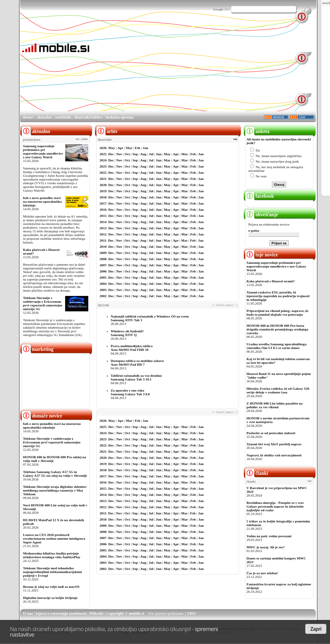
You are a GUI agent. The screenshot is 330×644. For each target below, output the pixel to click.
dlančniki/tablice (88, 117)
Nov (119, 154)
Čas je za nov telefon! (262, 573)
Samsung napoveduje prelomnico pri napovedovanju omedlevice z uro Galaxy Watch (43, 152)
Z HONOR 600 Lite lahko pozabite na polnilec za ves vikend (275, 405)
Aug (143, 154)
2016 (103, 210)
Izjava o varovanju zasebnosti (61, 613)
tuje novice (262, 255)
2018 (103, 197)
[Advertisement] (171, 67)
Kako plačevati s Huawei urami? (271, 281)
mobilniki (63, 117)
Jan (145, 148)
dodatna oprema (120, 117)
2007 (103, 265)
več (77, 139)
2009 (103, 253)
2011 (103, 240)
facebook (260, 196)
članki (257, 473)
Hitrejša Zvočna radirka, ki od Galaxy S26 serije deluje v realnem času (278, 390)
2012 (103, 234)
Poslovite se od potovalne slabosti (271, 433)
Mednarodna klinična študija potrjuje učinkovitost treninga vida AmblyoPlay (52, 555)
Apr (120, 148)
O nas (28, 613)
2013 (103, 228)
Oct (127, 154)
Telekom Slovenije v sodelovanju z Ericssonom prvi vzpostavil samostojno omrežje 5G (43, 303)
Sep (135, 154)
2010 (103, 247)
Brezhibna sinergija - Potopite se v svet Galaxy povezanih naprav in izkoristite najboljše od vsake (275, 506)
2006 (103, 271)
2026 (103, 148)
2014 (103, 222)
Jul (151, 154)
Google (218, 9)
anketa (257, 131)
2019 (103, 191)
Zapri (316, 629)
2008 (103, 259)
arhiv (85, 139)
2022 (103, 172)
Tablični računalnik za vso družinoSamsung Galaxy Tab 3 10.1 (136, 377)
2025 (103, 154)
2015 (103, 216)
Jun (159, 154)
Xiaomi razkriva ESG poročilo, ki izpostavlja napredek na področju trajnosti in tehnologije (278, 296)
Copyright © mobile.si (125, 613)
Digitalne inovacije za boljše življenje (50, 598)
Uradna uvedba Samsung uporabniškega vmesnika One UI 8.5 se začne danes (277, 346)
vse (235, 139)
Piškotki (96, 613)
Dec (111, 154)
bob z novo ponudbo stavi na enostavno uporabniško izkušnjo (43, 202)
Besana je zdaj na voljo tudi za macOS (51, 587)
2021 (103, 179)
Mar (129, 148)
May (112, 148)
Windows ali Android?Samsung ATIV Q (127, 333)
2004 (103, 284)
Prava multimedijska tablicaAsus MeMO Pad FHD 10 (132, 348)
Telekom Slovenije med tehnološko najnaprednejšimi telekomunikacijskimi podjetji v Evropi (52, 572)
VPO (191, 613)
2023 (103, 166)
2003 (103, 290)
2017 (103, 203)
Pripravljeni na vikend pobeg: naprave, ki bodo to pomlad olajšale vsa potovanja (278, 313)
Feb (137, 148)
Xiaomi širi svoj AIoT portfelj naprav (274, 444)
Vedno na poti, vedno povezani (269, 536)
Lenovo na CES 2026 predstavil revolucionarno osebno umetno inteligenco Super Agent (54, 538)
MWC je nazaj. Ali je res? (266, 547)
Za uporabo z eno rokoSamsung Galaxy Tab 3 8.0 (130, 392)
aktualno (45, 117)
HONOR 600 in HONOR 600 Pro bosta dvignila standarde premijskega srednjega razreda (278, 329)
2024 (103, 160)
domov (28, 117)
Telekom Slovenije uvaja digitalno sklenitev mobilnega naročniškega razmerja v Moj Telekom (55, 490)
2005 (103, 277)
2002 (103, 296)
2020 (103, 185)
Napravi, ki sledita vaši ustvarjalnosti (274, 455)
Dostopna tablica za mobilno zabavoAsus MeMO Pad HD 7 (137, 363)
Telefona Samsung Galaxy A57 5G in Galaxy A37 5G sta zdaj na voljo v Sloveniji (55, 474)
